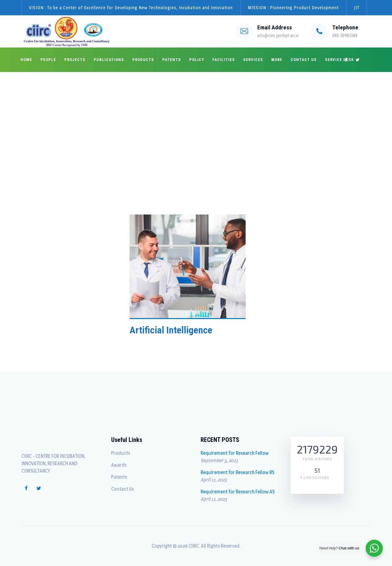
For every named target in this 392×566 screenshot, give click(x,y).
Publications (109, 60)
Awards (119, 465)
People (48, 60)
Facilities (224, 60)
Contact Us (304, 60)
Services (253, 60)
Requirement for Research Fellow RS (237, 472)
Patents (172, 60)
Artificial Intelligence (171, 330)
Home (26, 60)
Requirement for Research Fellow (235, 453)
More (277, 60)
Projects (75, 60)
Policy (197, 60)
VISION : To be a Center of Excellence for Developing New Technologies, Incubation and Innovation (131, 8)
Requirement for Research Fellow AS (238, 492)
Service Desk (339, 60)
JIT (357, 8)
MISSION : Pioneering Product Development (293, 8)
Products (143, 60)
